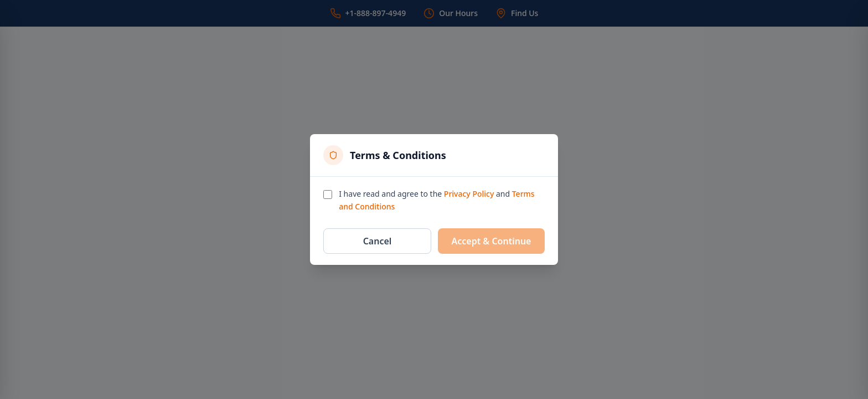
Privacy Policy (469, 194)
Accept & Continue (492, 241)
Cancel (378, 241)
